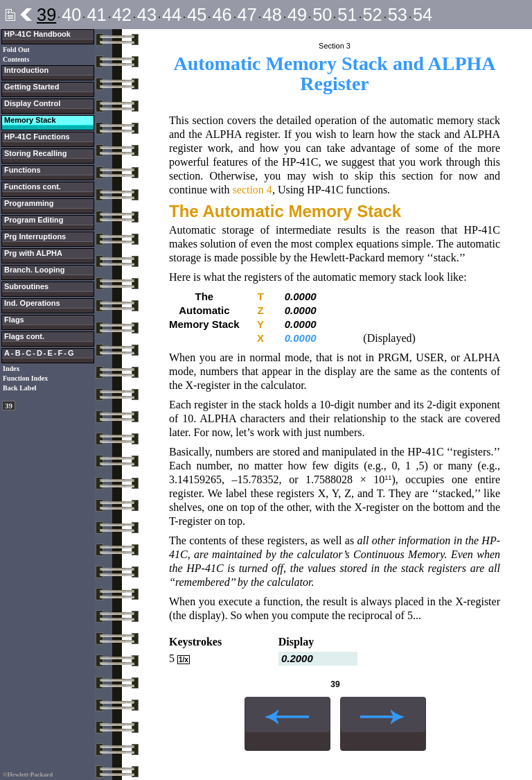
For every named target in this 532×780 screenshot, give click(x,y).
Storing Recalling (35, 153)
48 (272, 15)
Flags (14, 320)
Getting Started (32, 87)
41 (96, 15)
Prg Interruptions (35, 236)
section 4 (252, 190)
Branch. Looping (34, 270)
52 (373, 15)
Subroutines (26, 286)
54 (423, 15)
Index (11, 369)
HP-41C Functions (37, 137)
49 (297, 15)
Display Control (32, 103)
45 (197, 15)
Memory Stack (30, 120)
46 (222, 15)
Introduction (26, 70)
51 (347, 15)
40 (71, 15)
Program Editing (34, 220)
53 (398, 15)
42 (122, 15)
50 (322, 15)
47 (247, 15)
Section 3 (335, 46)
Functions (23, 170)
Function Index (25, 378)
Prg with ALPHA (33, 253)
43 (147, 15)
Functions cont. (33, 187)
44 (172, 15)
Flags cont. (24, 336)
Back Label (20, 388)
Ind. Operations (32, 303)
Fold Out (16, 50)
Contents (16, 59)
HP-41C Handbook (37, 34)
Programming (29, 203)
